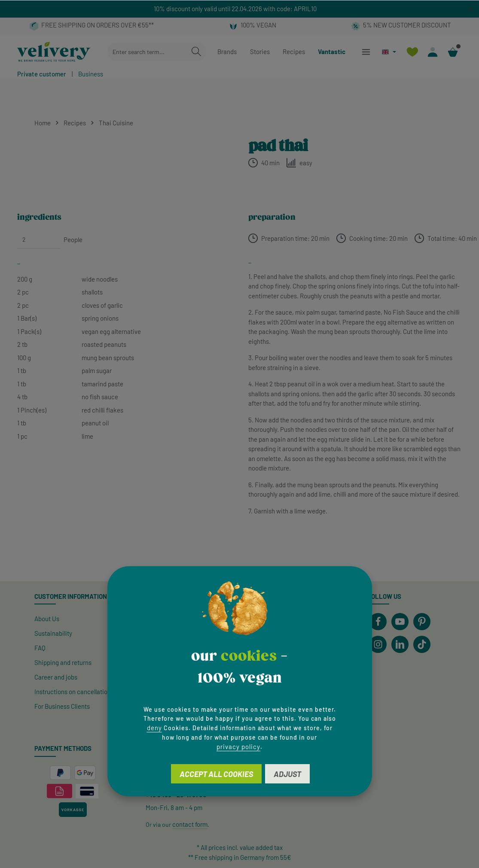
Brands (227, 52)
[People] (39, 240)
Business (91, 74)
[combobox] (147, 52)
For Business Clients (62, 706)
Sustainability (53, 633)
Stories (260, 52)
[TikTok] (422, 644)
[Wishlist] (412, 52)
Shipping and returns (63, 662)
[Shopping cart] (453, 52)
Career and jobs (56, 677)
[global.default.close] (470, 8)
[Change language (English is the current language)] (389, 52)
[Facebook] (378, 622)
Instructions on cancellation (73, 692)
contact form (190, 824)
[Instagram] (378, 644)
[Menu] (366, 52)
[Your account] (432, 52)
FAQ (40, 648)
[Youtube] (400, 622)
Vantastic (332, 52)
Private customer (42, 74)
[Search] (196, 52)
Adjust (287, 774)
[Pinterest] (422, 622)
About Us (47, 619)
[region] (239, 9)
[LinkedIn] (400, 644)
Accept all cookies (216, 774)
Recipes (294, 52)
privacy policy (238, 747)
